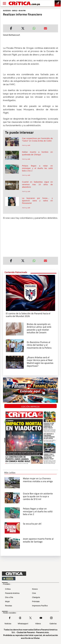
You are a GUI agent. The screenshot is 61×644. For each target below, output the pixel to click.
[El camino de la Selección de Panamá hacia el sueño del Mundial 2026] (30, 293)
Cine (34, 593)
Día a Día (9, 597)
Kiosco (35, 589)
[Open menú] (4, 3)
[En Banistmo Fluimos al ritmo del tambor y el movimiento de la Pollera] (15, 345)
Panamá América (12, 593)
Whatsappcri (23, 624)
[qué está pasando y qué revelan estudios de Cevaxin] (15, 329)
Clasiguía (36, 597)
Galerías (53, 624)
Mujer (7, 601)
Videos (38, 624)
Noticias (8, 624)
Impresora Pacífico (40, 606)
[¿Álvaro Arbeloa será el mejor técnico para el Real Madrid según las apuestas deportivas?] (15, 362)
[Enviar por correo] (45, 29)
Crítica (8, 589)
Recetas (9, 606)
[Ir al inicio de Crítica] (24, 3)
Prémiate (36, 601)
